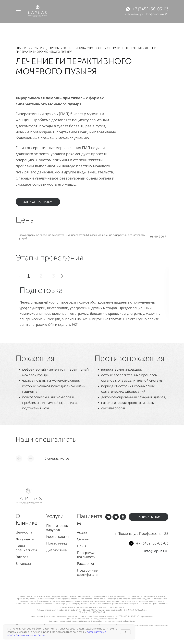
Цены (81, 546)
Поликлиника (74, 48)
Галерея (22, 557)
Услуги (37, 48)
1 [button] (29, 276)
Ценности (24, 532)
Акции (82, 532)
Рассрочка (85, 564)
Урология (96, 48)
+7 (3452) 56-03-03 (151, 9)
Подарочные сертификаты (88, 572)
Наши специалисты (26, 548)
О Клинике (27, 520)
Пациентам (90, 520)
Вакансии (23, 564)
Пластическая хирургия (57, 528)
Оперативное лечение (125, 48)
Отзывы (83, 539)
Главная (22, 48)
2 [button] (41, 276)
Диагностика (56, 550)
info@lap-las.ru (156, 551)
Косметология (58, 537)
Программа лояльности (86, 555)
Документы (25, 539)
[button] (61, 276)
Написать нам (148, 517)
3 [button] (54, 276)
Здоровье (53, 48)
